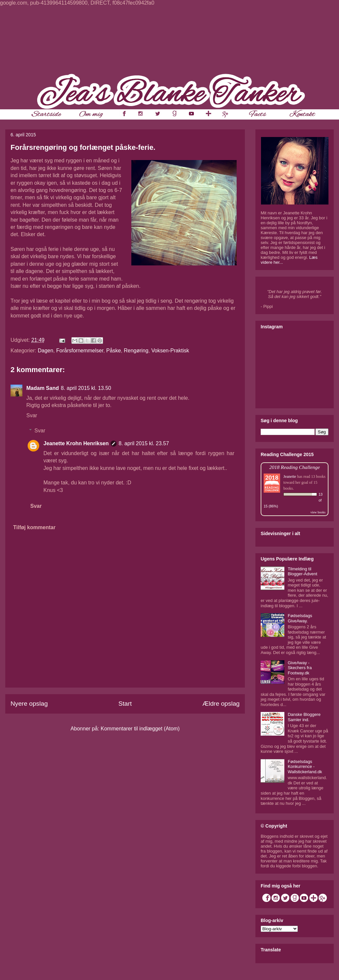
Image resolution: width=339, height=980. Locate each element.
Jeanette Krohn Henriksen (76, 443)
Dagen (46, 351)
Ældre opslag (221, 704)
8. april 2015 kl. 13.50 (86, 388)
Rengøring (136, 351)
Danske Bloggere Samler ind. (304, 717)
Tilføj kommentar (34, 527)
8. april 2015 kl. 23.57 (144, 443)
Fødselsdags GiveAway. (300, 618)
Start (125, 704)
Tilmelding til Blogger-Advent (302, 572)
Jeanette (290, 476)
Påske (114, 351)
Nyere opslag (29, 704)
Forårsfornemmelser (80, 351)
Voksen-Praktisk (170, 351)
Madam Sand (43, 388)
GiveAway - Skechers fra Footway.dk (300, 668)
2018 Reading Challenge (295, 467)
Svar (32, 415)
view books (318, 512)
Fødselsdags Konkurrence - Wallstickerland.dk (305, 767)
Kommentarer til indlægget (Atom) (140, 729)
